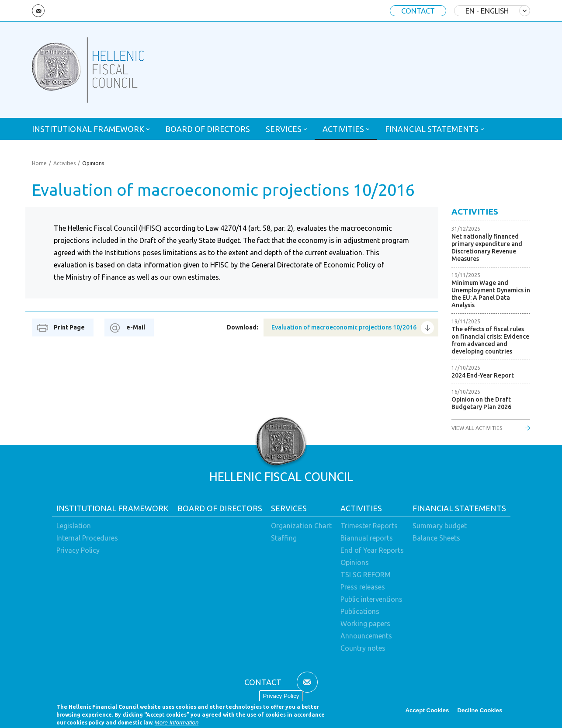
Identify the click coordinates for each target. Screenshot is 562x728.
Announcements (366, 636)
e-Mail (136, 327)
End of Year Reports (372, 550)
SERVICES (284, 129)
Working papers (365, 624)
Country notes (363, 648)
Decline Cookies (480, 712)
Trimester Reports (369, 526)
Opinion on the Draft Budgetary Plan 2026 (481, 403)
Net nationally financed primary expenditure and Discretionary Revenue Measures (487, 248)
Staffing (284, 538)
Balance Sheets (436, 538)
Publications (360, 611)
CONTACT (418, 11)
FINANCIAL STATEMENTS (432, 129)
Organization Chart (301, 526)
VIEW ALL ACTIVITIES (477, 428)
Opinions (93, 163)
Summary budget (440, 526)
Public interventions (371, 599)
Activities (64, 163)
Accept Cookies (427, 712)
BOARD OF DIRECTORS (208, 129)
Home (39, 163)
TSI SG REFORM (366, 575)
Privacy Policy (281, 699)
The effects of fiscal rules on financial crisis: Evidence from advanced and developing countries (490, 340)
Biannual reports (367, 538)
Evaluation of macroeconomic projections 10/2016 (344, 327)
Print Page (69, 327)
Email (38, 11)
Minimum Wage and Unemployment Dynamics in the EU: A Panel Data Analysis (491, 294)
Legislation (74, 526)
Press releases (363, 587)
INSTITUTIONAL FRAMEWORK (88, 129)
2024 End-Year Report (483, 375)
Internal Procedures (87, 538)
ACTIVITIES (343, 129)
